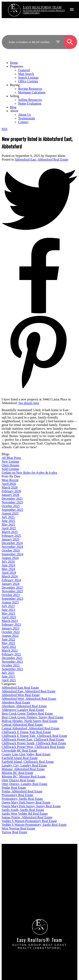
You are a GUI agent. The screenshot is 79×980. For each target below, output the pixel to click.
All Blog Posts (11, 458)
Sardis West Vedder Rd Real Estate (25, 814)
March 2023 (10, 621)
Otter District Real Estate (18, 780)
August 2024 (10, 558)
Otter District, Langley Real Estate (25, 784)
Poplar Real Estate (14, 788)
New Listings (11, 461)
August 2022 (10, 636)
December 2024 (12, 543)
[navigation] (39, 92)
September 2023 (12, 599)
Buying (15, 85)
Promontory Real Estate (17, 795)
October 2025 (11, 506)
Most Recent (10, 480)
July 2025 (8, 517)
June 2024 (8, 565)
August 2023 (10, 602)
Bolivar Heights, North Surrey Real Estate (29, 721)
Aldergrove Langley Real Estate (23, 710)
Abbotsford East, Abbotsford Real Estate (41, 159)
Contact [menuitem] (23, 122)
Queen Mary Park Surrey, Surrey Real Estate (31, 806)
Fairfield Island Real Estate (20, 758)
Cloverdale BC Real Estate (19, 751)
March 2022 (10, 650)
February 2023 (11, 625)
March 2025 (10, 532)
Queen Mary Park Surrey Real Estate (26, 802)
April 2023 (9, 617)
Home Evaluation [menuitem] (30, 103)
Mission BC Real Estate (17, 773)
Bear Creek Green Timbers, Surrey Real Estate (32, 717)
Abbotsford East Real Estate (20, 688)
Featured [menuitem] (24, 70)
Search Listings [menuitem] (28, 78)
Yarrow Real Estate (14, 832)
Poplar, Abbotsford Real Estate (22, 791)
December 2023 (12, 587)
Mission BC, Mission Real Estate (24, 776)
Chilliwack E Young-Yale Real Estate (26, 732)
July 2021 (8, 673)
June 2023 (8, 610)
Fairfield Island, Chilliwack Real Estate (28, 762)
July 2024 (8, 562)
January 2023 (11, 628)
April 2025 (9, 528)
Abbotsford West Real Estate (21, 695)
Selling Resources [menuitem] (30, 100)
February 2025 (11, 536)
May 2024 (8, 569)
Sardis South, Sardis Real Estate (23, 810)
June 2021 (8, 676)
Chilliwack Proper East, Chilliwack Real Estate (33, 739)
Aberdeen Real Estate (16, 702)
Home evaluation (18, 894)
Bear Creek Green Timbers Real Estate (27, 713)
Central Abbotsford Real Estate (22, 725)
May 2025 (8, 524)
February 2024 (11, 580)
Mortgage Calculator (20, 863)
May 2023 (8, 613)
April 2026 (9, 484)
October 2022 (11, 632)
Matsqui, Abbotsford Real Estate (23, 769)
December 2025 (12, 499)
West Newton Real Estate (18, 828)
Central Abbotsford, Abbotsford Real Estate (31, 728)
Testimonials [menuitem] (27, 118)
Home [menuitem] (14, 63)
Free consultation (18, 897)
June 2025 (8, 521)
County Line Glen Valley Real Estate (26, 754)
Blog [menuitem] (13, 107)
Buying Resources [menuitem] (30, 89)
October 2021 (11, 665)
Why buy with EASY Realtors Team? (31, 859)
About (14, 111)
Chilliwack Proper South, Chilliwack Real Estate (34, 743)
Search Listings (17, 866)
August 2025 (10, 513)
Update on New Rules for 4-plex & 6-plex (29, 473)
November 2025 (12, 502)
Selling (15, 96)
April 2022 (9, 647)
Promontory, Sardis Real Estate (22, 799)
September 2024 (12, 554)
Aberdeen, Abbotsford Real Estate (24, 706)
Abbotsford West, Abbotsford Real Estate (29, 699)
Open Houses (11, 465)
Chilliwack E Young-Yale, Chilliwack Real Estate (34, 736)
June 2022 (8, 639)
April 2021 (9, 680)
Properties (17, 66)
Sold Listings (10, 469)
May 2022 (8, 643)
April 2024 (9, 573)
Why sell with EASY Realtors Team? (31, 890)
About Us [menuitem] (25, 115)
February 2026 (11, 491)
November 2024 (12, 547)
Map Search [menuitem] (26, 74)
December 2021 (12, 658)
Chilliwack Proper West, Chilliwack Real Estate (33, 747)
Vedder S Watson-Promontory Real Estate (29, 821)
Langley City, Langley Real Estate (24, 765)
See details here (29, 403)
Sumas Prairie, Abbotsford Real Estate (27, 817)
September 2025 (12, 510)
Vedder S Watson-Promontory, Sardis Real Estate (34, 825)
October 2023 (11, 595)
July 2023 (8, 606)
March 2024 (10, 576)
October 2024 (11, 550)
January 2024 (11, 584)
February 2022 (11, 654)
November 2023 (12, 591)
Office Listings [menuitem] (28, 81)
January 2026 (11, 495)
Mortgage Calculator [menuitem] (32, 92)
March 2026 (10, 487)
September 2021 (12, 669)
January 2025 (11, 539)
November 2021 (12, 662)
